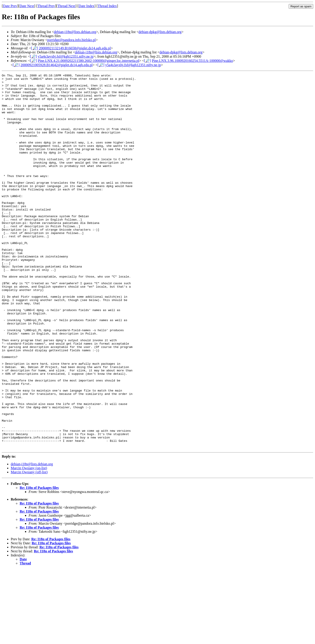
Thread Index (107, 6)
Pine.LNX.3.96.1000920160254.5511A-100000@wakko (192, 61)
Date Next (27, 6)
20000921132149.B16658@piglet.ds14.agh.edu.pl (75, 48)
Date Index (87, 6)
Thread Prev (46, 6)
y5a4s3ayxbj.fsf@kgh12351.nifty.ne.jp (66, 56)
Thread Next (66, 6)
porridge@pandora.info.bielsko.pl (72, 40)
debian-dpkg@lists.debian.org (160, 32)
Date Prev (10, 6)
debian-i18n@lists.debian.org (75, 32)
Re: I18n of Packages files (39, 563)
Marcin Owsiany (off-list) (29, 547)
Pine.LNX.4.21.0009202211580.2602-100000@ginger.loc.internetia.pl (89, 61)
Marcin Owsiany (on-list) (29, 543)
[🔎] (35, 48)
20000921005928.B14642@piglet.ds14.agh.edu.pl (57, 65)
